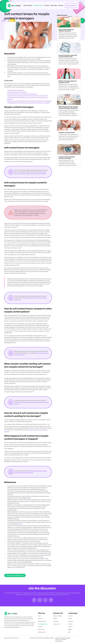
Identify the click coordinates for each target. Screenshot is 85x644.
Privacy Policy (8, 638)
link (44, 489)
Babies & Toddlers (58, 616)
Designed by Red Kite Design (63, 638)
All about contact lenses (40, 174)
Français (70, 624)
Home (39, 616)
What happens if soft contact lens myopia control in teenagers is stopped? (29, 103)
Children (55, 619)
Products (47, 5)
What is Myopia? (42, 621)
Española (71, 621)
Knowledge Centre (38, 5)
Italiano (70, 627)
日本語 (70, 629)
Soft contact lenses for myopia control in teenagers (22, 94)
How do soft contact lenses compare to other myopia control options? (28, 96)
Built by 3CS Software (61, 640)
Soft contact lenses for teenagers (17, 92)
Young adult (56, 624)
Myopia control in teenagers (16, 90)
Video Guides (54, 5)
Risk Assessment (71, 6)
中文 (69, 632)
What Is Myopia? (28, 5)
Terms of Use (15, 638)
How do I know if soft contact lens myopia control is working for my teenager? (30, 101)
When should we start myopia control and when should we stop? (31, 472)
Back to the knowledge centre (15, 575)
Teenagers (56, 621)
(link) (30, 498)
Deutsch (70, 616)
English (70, 619)
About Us (61, 5)
